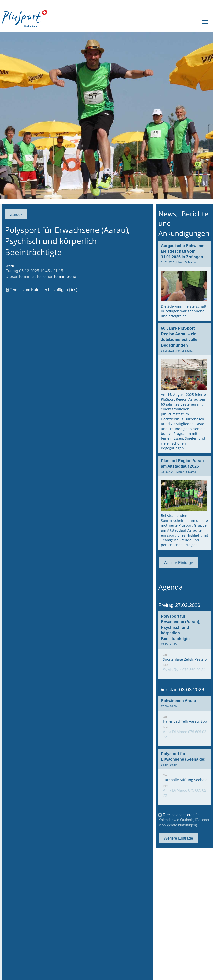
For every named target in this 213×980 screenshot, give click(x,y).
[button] (184, 645)
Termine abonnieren (178, 815)
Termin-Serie (65, 276)
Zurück (16, 214)
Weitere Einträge (178, 563)
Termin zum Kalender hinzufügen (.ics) (43, 290)
